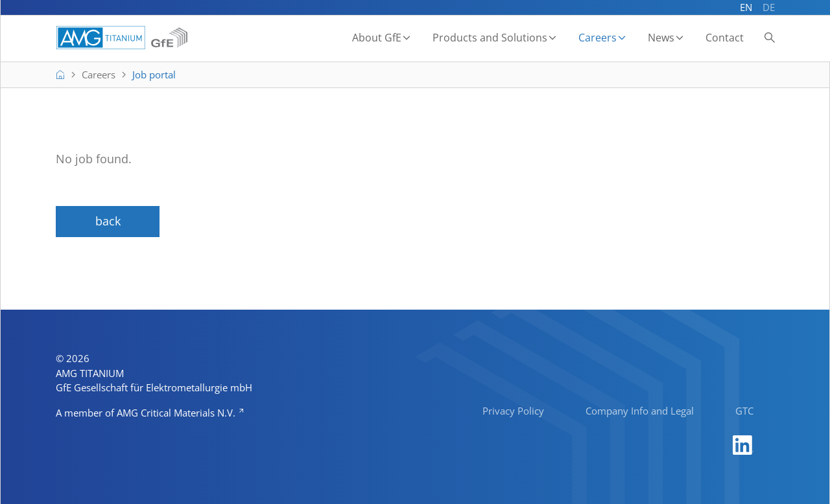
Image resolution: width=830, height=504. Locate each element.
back (108, 221)
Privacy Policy (513, 411)
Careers (598, 38)
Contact (725, 38)
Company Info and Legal (640, 411)
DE (769, 7)
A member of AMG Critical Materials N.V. (147, 413)
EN (746, 7)
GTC (744, 411)
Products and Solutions (490, 38)
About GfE (377, 38)
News (661, 38)
